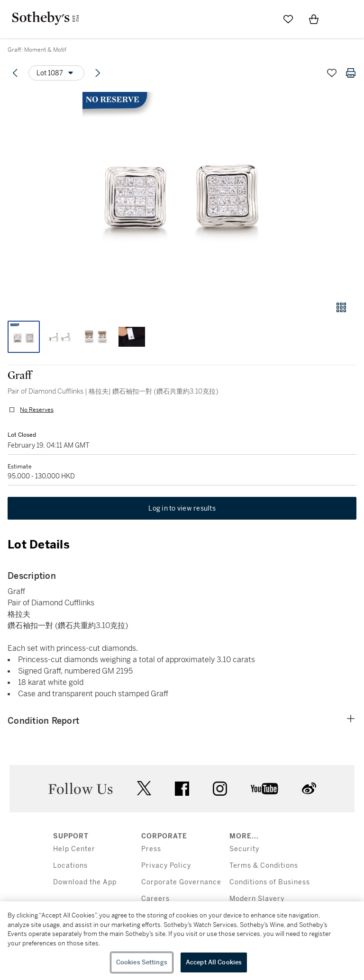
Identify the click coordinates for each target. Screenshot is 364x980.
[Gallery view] (341, 307)
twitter (144, 788)
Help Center (74, 849)
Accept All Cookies (214, 962)
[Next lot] (98, 73)
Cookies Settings (142, 962)
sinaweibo (309, 788)
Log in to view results (182, 508)
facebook (182, 789)
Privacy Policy (166, 866)
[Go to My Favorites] (288, 19)
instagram (220, 789)
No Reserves (37, 410)
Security (244, 849)
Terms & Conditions (264, 866)
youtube (264, 789)
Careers (155, 899)
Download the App (85, 882)
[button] (182, 191)
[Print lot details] (351, 73)
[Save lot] (332, 73)
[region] (182, 941)
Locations (70, 866)
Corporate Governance (181, 882)
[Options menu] (56, 73)
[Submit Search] (263, 19)
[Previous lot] (15, 73)
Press (151, 849)
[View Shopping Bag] (314, 19)
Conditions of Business (270, 882)
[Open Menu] (339, 19)
